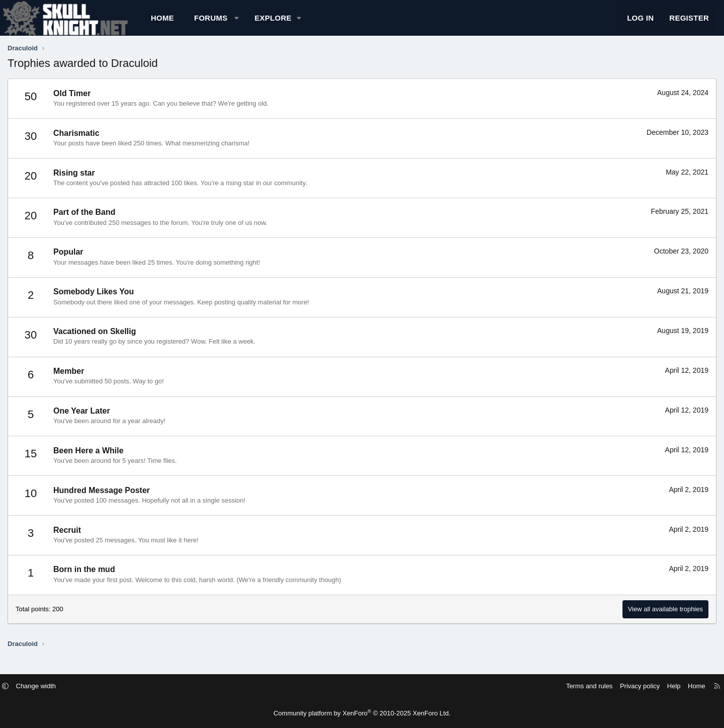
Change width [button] (81, 686)
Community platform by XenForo (362, 713)
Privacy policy (595, 686)
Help (629, 686)
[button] (272, 23)
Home (198, 23)
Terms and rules (544, 686)
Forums (246, 23)
